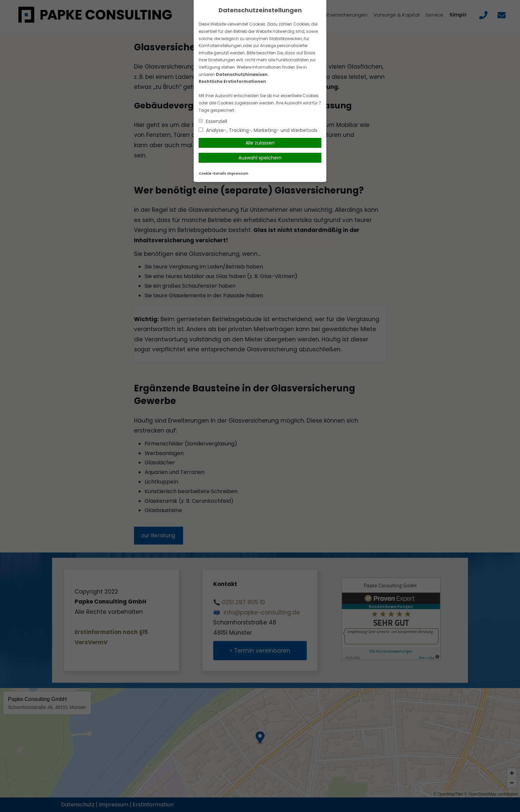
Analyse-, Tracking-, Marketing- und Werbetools (258, 130)
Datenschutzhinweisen (242, 74)
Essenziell (213, 121)
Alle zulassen (260, 143)
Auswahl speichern (260, 158)
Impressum (238, 174)
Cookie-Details (212, 174)
